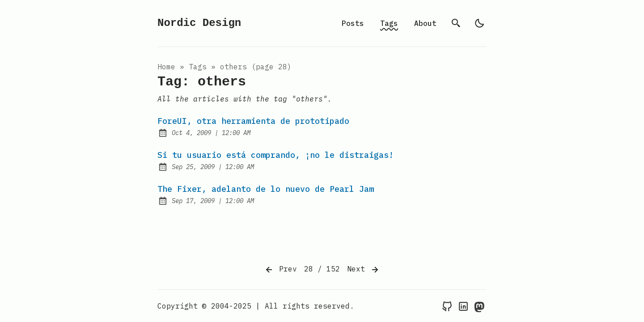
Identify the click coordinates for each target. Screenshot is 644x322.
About (425, 23)
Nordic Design (199, 23)
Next (364, 270)
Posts (353, 23)
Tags (389, 23)
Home (166, 67)
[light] (479, 23)
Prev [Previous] (280, 270)
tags (198, 67)
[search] (456, 23)
